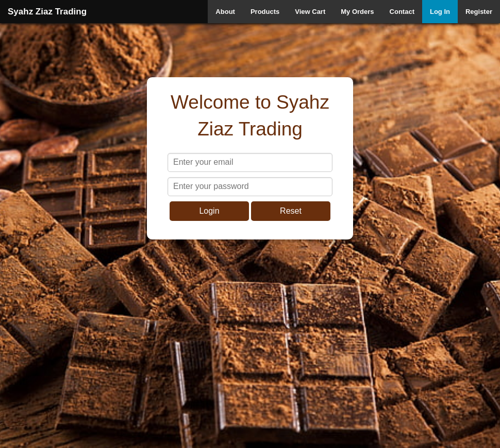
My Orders (357, 12)
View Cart (310, 12)
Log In (440, 12)
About (225, 12)
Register (479, 12)
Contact (402, 12)
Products (265, 12)
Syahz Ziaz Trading (47, 12)
